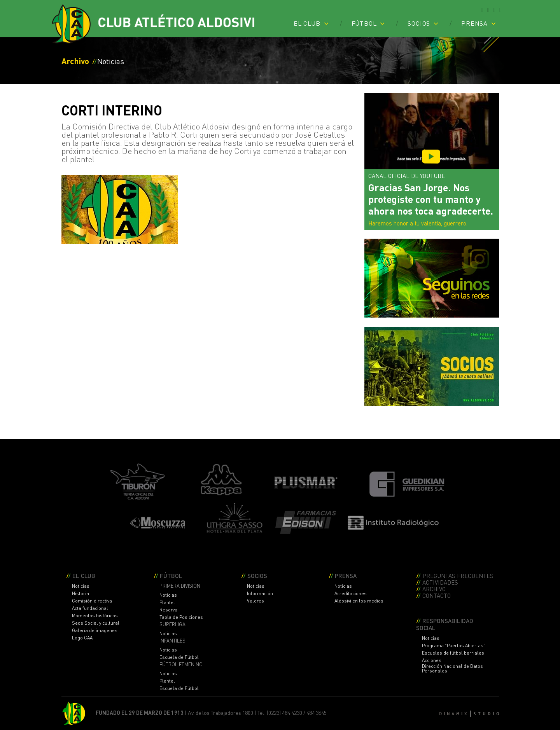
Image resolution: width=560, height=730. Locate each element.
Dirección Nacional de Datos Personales (452, 669)
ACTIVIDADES (440, 582)
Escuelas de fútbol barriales (453, 653)
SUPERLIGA (172, 624)
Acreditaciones (351, 594)
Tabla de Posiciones (181, 617)
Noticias (81, 586)
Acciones (432, 660)
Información (260, 594)
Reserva (168, 610)
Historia (80, 594)
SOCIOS (419, 23)
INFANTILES (172, 641)
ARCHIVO (434, 589)
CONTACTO (437, 595)
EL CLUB (307, 23)
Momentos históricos (95, 616)
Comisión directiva (92, 601)
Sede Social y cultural (96, 623)
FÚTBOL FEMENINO (181, 665)
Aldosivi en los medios (359, 601)
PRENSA (474, 23)
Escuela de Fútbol (179, 657)
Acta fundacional (90, 608)
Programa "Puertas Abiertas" (454, 646)
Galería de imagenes (95, 630)
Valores (255, 601)
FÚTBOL (364, 23)
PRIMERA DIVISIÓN (180, 586)
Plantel (167, 603)
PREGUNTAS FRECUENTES (458, 575)
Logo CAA (82, 638)
